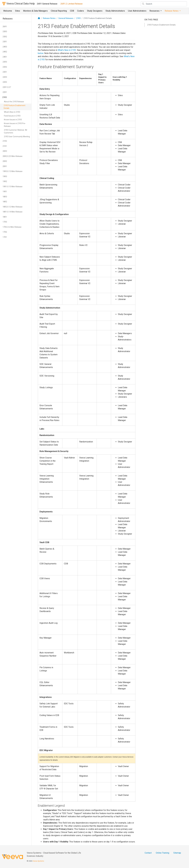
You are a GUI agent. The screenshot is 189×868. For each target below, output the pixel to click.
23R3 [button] (5, 62)
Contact (148, 853)
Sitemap (177, 853)
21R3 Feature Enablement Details (15, 107)
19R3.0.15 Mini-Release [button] (13, 171)
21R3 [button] (5, 97)
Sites (18, 11)
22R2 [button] (5, 82)
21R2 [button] (5, 141)
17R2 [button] (5, 232)
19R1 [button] (5, 192)
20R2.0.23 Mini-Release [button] (13, 156)
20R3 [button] (5, 151)
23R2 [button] (5, 67)
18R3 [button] (5, 197)
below (41, 53)
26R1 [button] (5, 27)
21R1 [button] (5, 146)
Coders (81, 11)
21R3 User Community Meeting (17, 137)
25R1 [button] (5, 42)
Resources (155, 11)
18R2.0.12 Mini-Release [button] (13, 207)
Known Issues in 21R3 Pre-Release (15, 125)
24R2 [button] (5, 52)
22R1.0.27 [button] (7, 87)
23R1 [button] (5, 72)
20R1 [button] (5, 166)
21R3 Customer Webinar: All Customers (15, 131)
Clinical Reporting (59, 11)
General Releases (66, 18)
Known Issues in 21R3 (13, 120)
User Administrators (137, 11)
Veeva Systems (38, 861)
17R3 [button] (5, 222)
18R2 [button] (5, 202)
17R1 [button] (5, 237)
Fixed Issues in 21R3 (12, 116)
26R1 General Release (47, 4)
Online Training (162, 853)
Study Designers (95, 11)
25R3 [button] (5, 32)
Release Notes (172, 11)
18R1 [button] (5, 217)
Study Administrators (115, 11)
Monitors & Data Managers (35, 11)
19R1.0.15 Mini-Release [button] (13, 187)
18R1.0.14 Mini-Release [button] (13, 212)
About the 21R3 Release (14, 102)
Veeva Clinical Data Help (18, 4)
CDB (72, 11)
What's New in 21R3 (12, 112)
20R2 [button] (5, 161)
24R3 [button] (5, 47)
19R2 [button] (5, 181)
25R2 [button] (5, 37)
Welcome (8, 11)
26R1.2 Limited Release (72, 4)
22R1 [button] (5, 92)
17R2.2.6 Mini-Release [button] (12, 227)
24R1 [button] (5, 57)
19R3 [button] (5, 176)
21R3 (78, 18)
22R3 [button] (5, 77)
